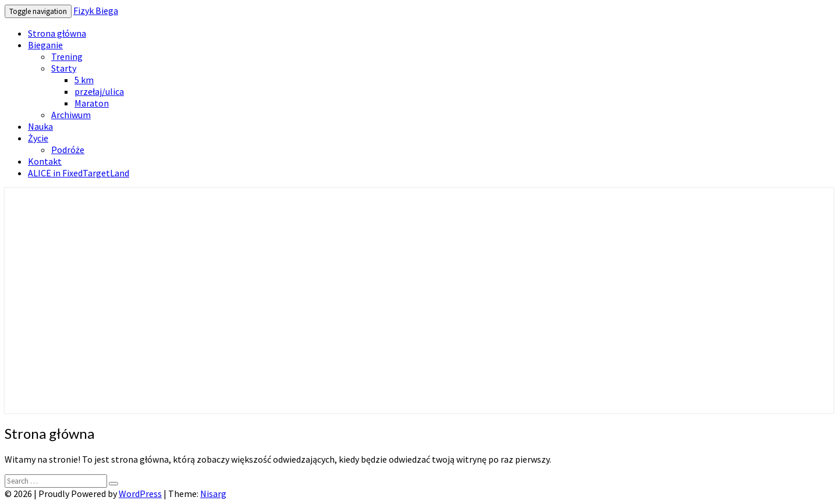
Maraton (92, 103)
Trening (67, 56)
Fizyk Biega (96, 10)
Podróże (68, 150)
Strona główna (57, 33)
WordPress (140, 494)
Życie (38, 138)
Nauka (40, 126)
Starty (64, 68)
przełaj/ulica (99, 91)
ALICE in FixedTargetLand (79, 173)
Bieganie (45, 45)
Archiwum (71, 115)
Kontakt (45, 161)
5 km (84, 80)
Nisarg (213, 494)
